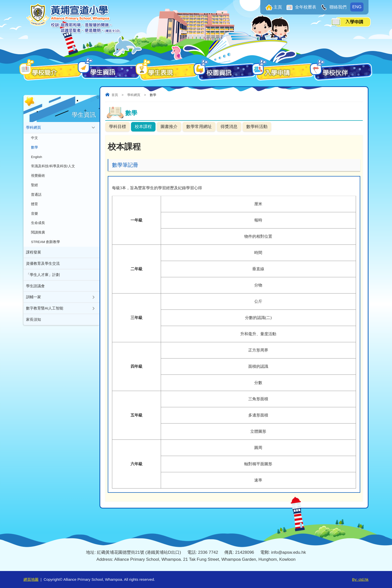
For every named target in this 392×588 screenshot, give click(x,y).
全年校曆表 (305, 7)
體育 (34, 204)
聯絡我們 (337, 7)
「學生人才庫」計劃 (43, 275)
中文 (34, 138)
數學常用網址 (199, 127)
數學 (34, 147)
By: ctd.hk (360, 579)
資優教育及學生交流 (43, 264)
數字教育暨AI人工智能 (45, 309)
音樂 (34, 214)
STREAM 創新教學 (45, 242)
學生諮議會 (35, 286)
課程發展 (33, 253)
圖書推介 (169, 127)
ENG (357, 7)
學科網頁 (134, 95)
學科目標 (117, 127)
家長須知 (33, 320)
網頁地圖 (31, 579)
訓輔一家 (33, 298)
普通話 (36, 195)
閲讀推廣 (38, 233)
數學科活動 (257, 127)
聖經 (34, 185)
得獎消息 (229, 127)
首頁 (115, 95)
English (36, 157)
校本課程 (143, 127)
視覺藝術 (38, 176)
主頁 (278, 7)
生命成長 (38, 223)
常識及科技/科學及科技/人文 (53, 166)
